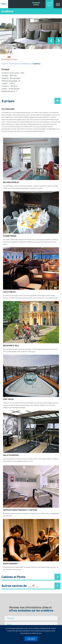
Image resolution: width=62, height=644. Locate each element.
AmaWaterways (26, 64)
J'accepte (31, 639)
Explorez (5, 64)
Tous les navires (14, 64)
